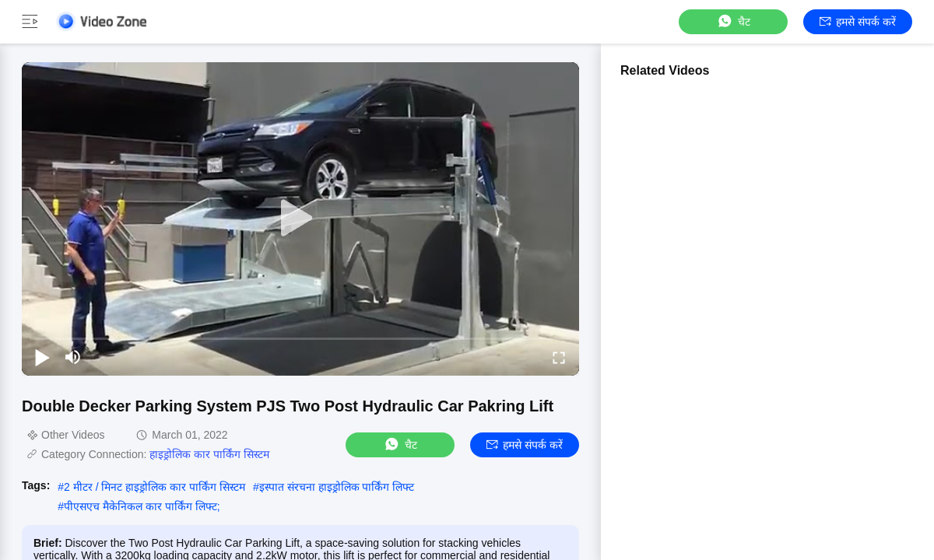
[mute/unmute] (73, 357)
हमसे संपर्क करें (858, 22)
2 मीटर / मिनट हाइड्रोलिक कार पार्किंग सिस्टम (154, 487)
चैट (733, 21)
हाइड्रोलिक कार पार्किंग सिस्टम (209, 454)
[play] (300, 219)
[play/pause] (42, 357)
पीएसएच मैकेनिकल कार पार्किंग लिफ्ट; (142, 506)
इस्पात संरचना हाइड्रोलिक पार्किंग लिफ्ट (337, 487)
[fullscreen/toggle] (559, 357)
